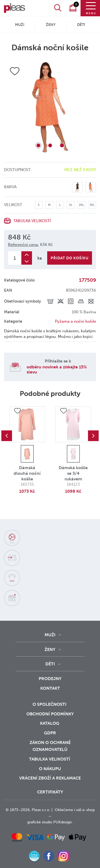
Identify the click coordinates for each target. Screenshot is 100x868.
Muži (20, 25)
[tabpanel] (50, 107)
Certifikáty (50, 792)
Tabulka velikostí (32, 221)
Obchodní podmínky (50, 714)
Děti (81, 25)
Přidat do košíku (70, 258)
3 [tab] (62, 145)
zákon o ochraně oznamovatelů (50, 746)
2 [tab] (50, 145)
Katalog (50, 723)
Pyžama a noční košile (75, 321)
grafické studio (40, 822)
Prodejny (50, 679)
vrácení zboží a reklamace (50, 778)
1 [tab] (38, 145)
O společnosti (50, 704)
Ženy (51, 25)
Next (93, 436)
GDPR (50, 733)
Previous (7, 436)
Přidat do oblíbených (17, 411)
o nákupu (50, 769)
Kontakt (50, 688)
